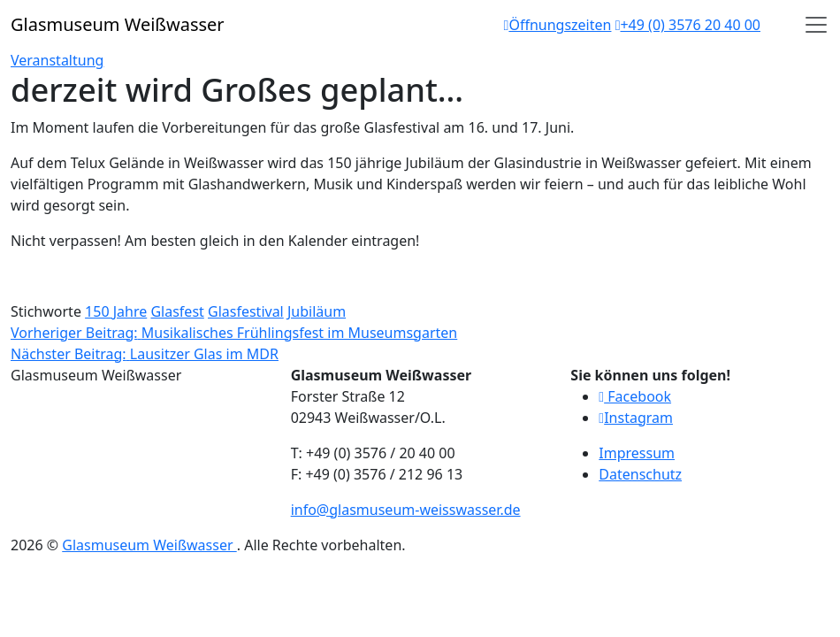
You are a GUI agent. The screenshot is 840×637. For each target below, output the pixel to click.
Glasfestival (246, 311)
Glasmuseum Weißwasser (149, 545)
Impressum (637, 453)
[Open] (816, 25)
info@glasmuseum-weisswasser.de (406, 510)
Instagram (636, 418)
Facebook (635, 396)
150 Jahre (116, 311)
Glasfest (177, 311)
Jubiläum (317, 311)
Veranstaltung (57, 60)
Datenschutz (640, 474)
